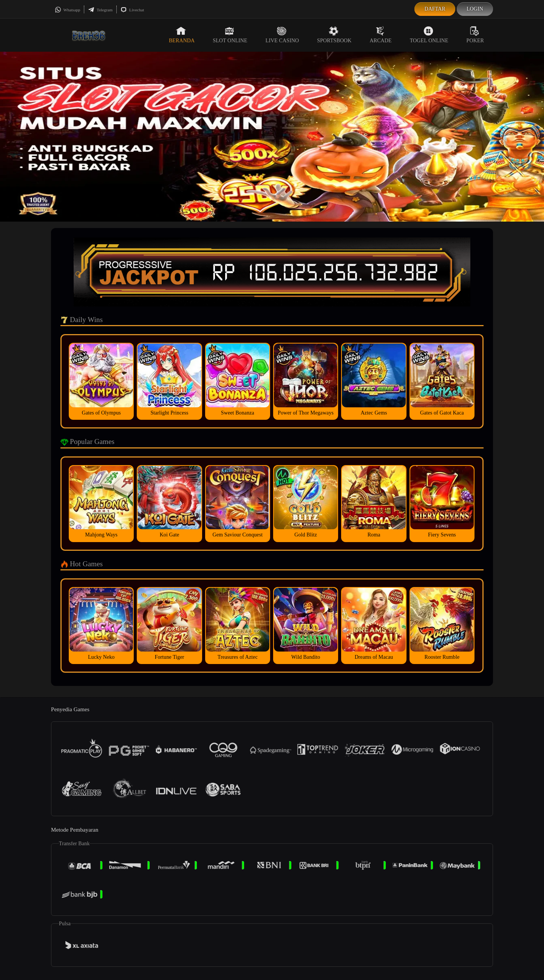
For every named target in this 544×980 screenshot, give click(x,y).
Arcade (381, 35)
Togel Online (429, 35)
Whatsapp (67, 10)
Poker (475, 35)
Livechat (132, 10)
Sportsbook (334, 35)
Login (475, 9)
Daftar (435, 9)
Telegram (100, 10)
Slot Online (230, 35)
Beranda (182, 35)
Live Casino (282, 35)
